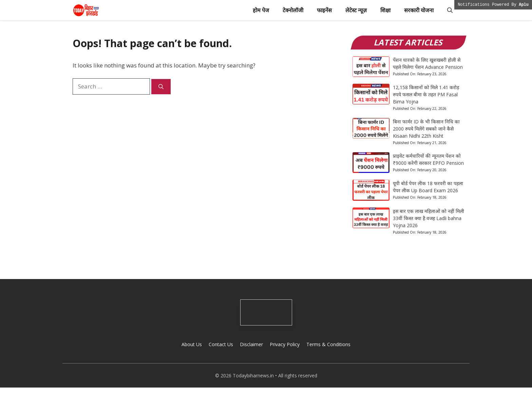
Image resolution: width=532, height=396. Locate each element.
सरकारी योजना (419, 10)
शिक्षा (385, 10)
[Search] (161, 87)
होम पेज (261, 10)
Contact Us (221, 344)
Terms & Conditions (328, 344)
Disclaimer (251, 344)
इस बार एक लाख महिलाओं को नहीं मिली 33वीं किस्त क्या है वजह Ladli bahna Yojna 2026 (429, 218)
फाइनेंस (324, 10)
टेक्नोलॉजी (293, 10)
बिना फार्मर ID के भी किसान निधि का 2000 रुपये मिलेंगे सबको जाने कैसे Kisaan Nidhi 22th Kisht (426, 129)
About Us (192, 344)
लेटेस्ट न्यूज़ (356, 10)
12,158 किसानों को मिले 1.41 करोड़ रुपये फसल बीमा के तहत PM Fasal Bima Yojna (426, 94)
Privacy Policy (285, 344)
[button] (450, 10)
